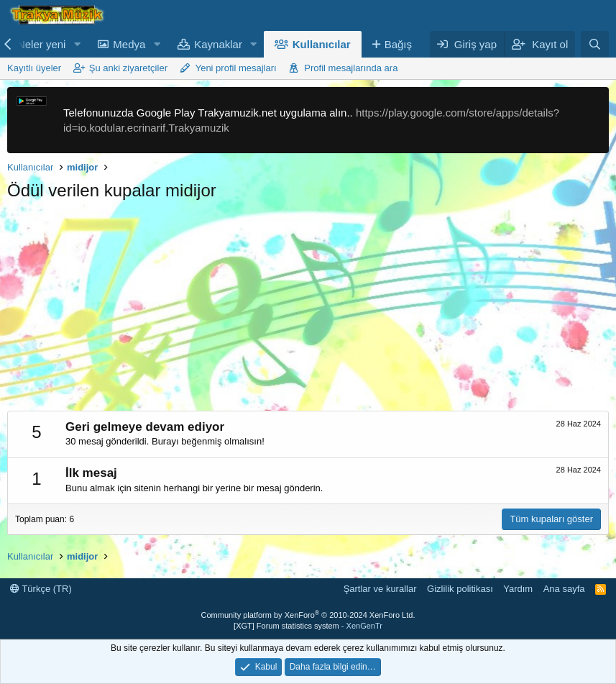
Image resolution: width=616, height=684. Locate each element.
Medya (129, 44)
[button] (77, 44)
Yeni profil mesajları (236, 68)
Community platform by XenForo (308, 615)
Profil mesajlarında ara (351, 68)
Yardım (518, 589)
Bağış (398, 44)
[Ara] (595, 44)
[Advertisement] (308, 310)
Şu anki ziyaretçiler (128, 68)
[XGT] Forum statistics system (308, 626)
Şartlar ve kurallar (380, 589)
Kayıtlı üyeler (34, 68)
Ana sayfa (564, 589)
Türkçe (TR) (41, 589)
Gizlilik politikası (460, 589)
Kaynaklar (218, 44)
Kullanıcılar (322, 44)
